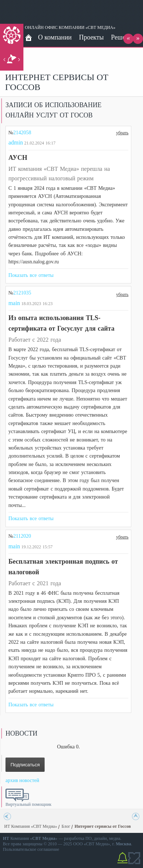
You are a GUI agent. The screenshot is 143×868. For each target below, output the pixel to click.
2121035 (22, 293)
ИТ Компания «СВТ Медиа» (31, 826)
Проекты (91, 37)
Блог (66, 826)
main (14, 303)
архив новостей (22, 780)
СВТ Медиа (97, 844)
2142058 (22, 133)
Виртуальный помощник (29, 804)
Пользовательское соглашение (31, 849)
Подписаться (25, 765)
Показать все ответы (31, 275)
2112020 (22, 536)
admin (16, 142)
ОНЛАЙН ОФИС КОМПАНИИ (55, 27)
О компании (55, 37)
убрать (123, 132)
